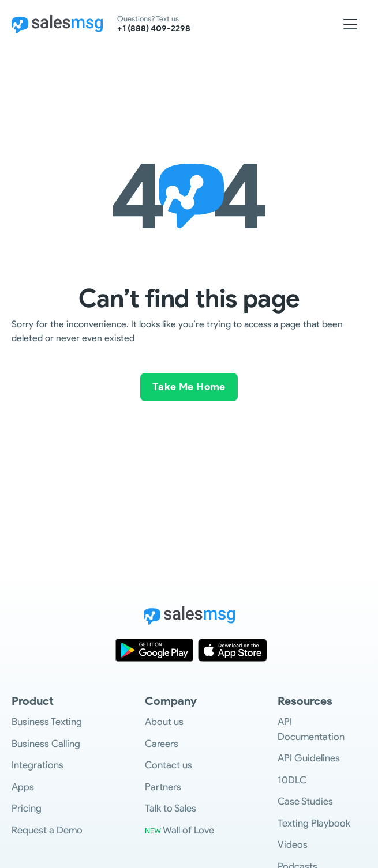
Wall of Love (179, 830)
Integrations (38, 765)
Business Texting (47, 722)
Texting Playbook (314, 823)
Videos (293, 844)
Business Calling (46, 744)
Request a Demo (47, 830)
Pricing (27, 808)
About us (164, 722)
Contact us (169, 765)
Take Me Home (189, 387)
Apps (23, 787)
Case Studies (305, 801)
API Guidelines (309, 758)
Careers (162, 744)
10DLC (292, 780)
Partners (163, 787)
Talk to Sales (171, 808)
